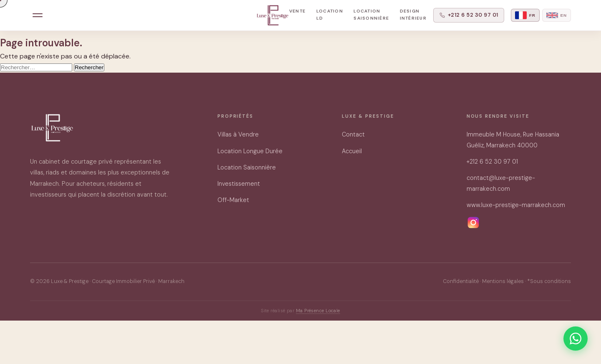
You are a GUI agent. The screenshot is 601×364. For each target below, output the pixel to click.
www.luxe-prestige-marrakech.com (516, 205)
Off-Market (233, 200)
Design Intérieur (413, 15)
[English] (557, 15)
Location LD (330, 15)
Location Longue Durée (250, 151)
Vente (297, 11)
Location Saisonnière (371, 15)
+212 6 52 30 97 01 (469, 15)
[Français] (525, 15)
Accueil (352, 151)
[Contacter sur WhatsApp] (576, 339)
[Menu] (38, 15)
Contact (353, 134)
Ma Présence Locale (318, 311)
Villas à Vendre (238, 134)
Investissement (239, 184)
